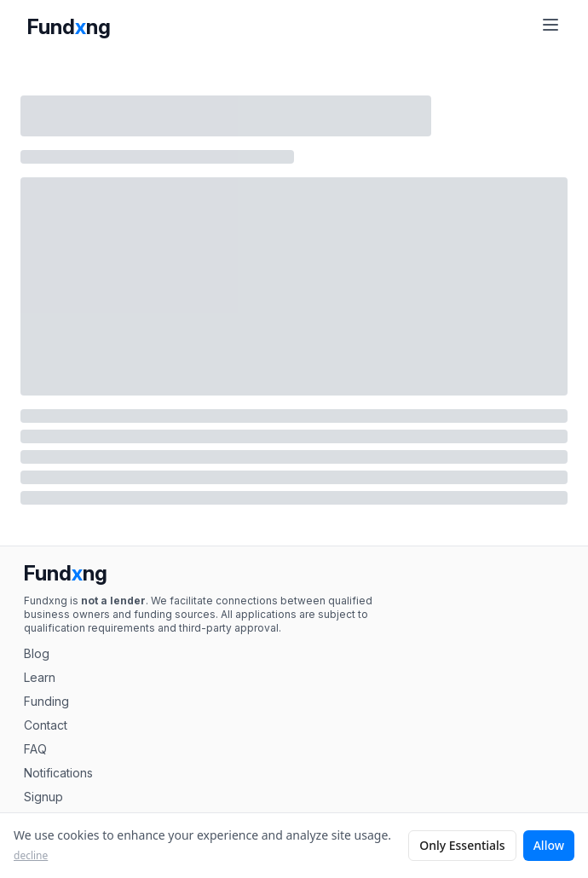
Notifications (58, 773)
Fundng (69, 27)
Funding (46, 701)
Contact (46, 725)
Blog (37, 653)
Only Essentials (462, 845)
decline (31, 856)
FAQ (35, 749)
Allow (549, 845)
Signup (43, 797)
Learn (40, 677)
